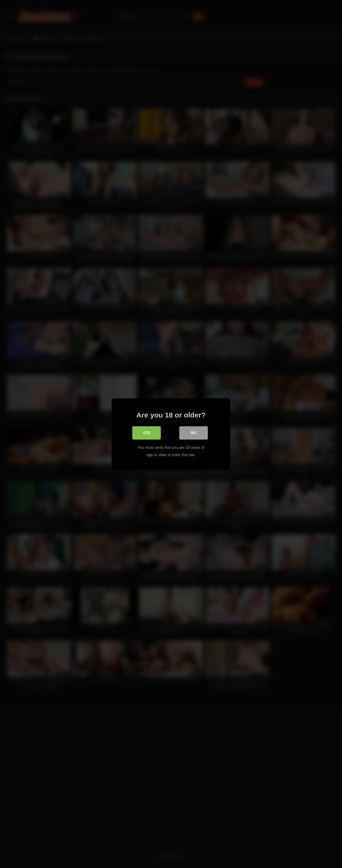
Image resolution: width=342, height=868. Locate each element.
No (194, 433)
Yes (147, 433)
